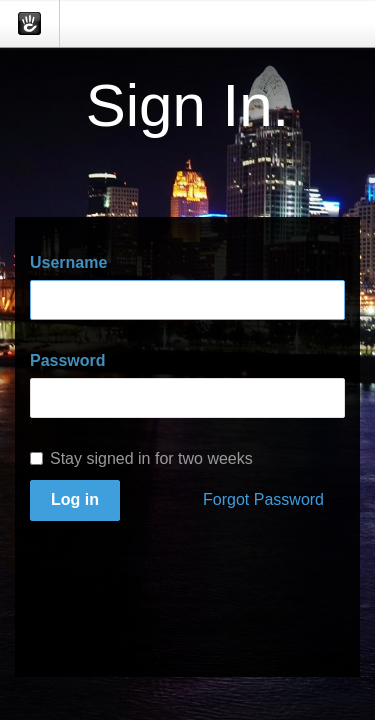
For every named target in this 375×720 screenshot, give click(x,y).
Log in (75, 499)
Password (68, 360)
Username (68, 262)
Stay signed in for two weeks (141, 458)
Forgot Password (263, 499)
